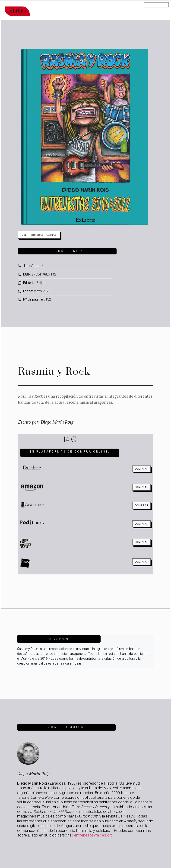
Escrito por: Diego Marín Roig (46, 422)
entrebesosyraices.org (93, 835)
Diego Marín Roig (33, 774)
